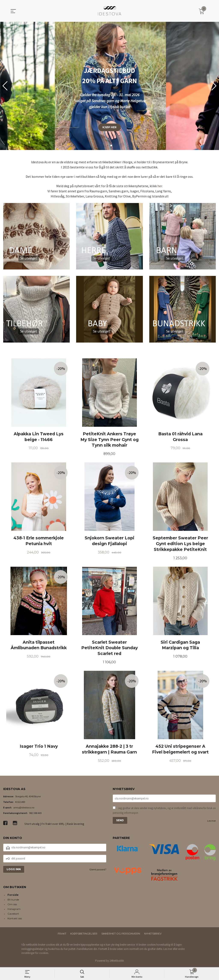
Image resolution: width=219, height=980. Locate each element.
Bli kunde (13, 901)
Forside (13, 896)
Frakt (62, 935)
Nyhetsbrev (153, 935)
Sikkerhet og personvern (121, 935)
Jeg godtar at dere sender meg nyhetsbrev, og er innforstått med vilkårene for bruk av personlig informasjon (164, 812)
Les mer (212, 822)
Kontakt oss (15, 919)
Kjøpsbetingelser (84, 935)
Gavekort (13, 915)
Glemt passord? (98, 870)
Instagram (14, 910)
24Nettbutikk (117, 962)
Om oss (12, 905)
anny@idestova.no (24, 809)
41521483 (20, 803)
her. (160, 186)
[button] (214, 86)
